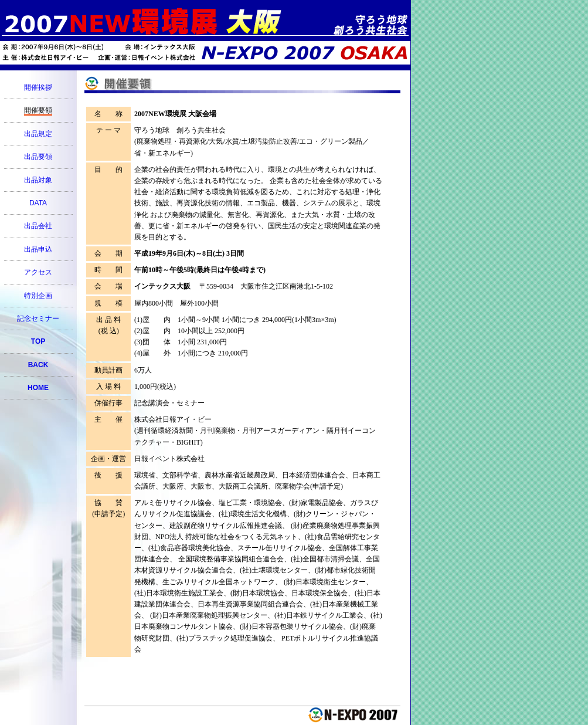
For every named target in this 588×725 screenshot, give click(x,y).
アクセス (38, 272)
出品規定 (38, 134)
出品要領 (38, 157)
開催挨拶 (38, 87)
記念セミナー (38, 319)
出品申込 (38, 249)
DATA (38, 203)
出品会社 (38, 226)
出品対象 (38, 180)
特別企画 (38, 296)
